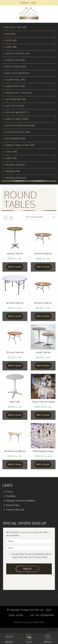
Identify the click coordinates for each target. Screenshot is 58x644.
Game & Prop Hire (15, 86)
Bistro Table (15, 402)
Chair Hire (11, 47)
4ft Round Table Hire (15, 303)
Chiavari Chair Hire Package (43, 402)
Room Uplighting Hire (18, 132)
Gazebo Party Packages (19, 93)
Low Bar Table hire (43, 352)
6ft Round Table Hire (43, 303)
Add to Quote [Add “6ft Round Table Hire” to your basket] (43, 316)
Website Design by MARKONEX (29, 622)
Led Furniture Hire (16, 99)
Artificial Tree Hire (16, 27)
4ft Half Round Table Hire (15, 451)
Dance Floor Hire (15, 60)
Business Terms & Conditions (21, 501)
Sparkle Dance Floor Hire (20, 145)
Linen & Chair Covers (17, 119)
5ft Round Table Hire (43, 254)
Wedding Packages (16, 178)
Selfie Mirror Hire (15, 139)
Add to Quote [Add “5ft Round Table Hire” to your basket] (43, 267)
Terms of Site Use (15, 510)
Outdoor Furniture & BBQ (20, 126)
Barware (10, 34)
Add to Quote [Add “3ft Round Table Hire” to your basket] (15, 365)
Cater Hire (11, 40)
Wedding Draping (15, 165)
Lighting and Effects (17, 112)
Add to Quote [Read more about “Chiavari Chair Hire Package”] (43, 415)
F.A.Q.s (10, 492)
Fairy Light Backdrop (17, 73)
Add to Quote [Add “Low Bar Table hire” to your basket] (43, 365)
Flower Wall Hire (15, 80)
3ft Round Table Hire (15, 352)
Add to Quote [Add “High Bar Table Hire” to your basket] (15, 267)
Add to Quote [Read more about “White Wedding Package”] (43, 464)
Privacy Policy (13, 505)
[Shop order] (39, 217)
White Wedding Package (43, 451)
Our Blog (11, 496)
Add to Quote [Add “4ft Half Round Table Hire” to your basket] (15, 464)
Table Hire (11, 158)
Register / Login (28, 3)
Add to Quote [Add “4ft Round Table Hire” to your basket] (15, 316)
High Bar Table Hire (15, 254)
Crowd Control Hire (17, 54)
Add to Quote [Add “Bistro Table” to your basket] (15, 415)
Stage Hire (11, 152)
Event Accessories (16, 67)
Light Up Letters (15, 106)
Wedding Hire (13, 171)
